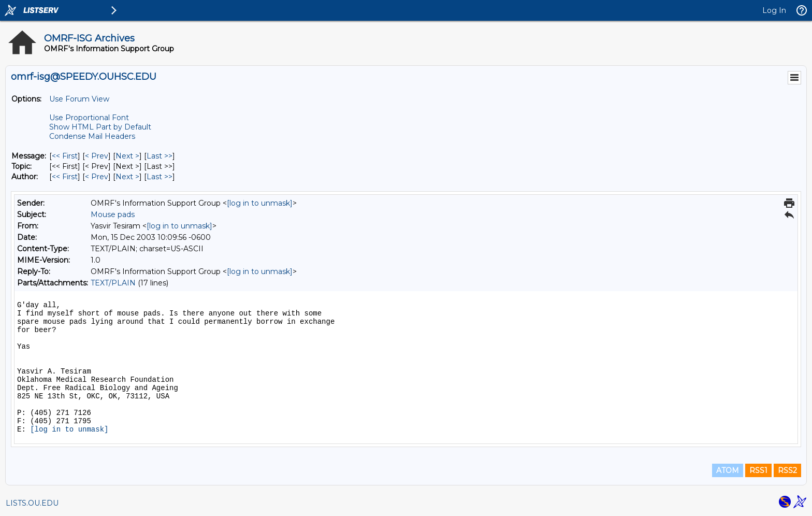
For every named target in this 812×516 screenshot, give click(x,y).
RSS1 (758, 470)
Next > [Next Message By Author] (127, 177)
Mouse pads (113, 214)
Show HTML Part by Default (100, 127)
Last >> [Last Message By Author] (160, 177)
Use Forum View (79, 99)
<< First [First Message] (65, 156)
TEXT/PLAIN (113, 283)
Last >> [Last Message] (160, 156)
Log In (774, 10)
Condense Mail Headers (92, 136)
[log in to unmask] (260, 203)
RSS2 (787, 470)
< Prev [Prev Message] (97, 156)
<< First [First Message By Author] (65, 177)
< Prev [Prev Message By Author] (97, 177)
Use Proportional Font (89, 118)
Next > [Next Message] (127, 156)
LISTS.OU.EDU (32, 503)
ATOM (728, 470)
